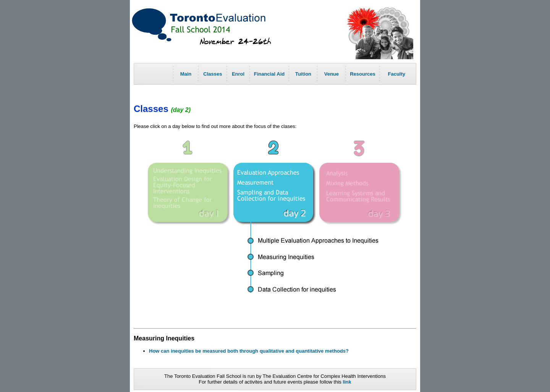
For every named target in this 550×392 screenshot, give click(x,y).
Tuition (303, 74)
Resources (362, 74)
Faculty (397, 74)
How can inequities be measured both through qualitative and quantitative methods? (249, 351)
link (347, 382)
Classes (213, 74)
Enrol (238, 74)
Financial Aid (269, 74)
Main (186, 74)
